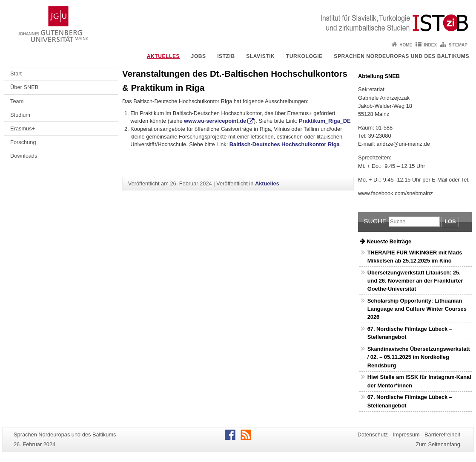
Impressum (406, 435)
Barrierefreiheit (442, 435)
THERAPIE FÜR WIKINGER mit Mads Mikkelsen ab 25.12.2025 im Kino (415, 257)
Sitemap (458, 45)
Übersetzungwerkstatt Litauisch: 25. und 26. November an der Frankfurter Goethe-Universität (415, 281)
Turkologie (304, 56)
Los (450, 221)
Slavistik (260, 56)
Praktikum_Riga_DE (325, 121)
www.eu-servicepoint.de (215, 121)
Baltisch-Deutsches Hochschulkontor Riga (285, 144)
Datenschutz (373, 435)
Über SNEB (24, 87)
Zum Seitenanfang (438, 444)
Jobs (199, 56)
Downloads (24, 156)
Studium (20, 115)
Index (431, 45)
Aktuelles (163, 56)
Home (406, 45)
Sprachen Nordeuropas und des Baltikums (401, 56)
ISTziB (226, 56)
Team (17, 101)
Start (16, 74)
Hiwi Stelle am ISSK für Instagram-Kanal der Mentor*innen (419, 381)
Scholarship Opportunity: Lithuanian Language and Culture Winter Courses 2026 (417, 309)
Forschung (23, 142)
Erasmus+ (23, 128)
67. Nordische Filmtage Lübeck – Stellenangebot (410, 333)
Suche (375, 221)
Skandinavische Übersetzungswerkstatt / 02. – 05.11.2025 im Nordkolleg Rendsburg (419, 357)
